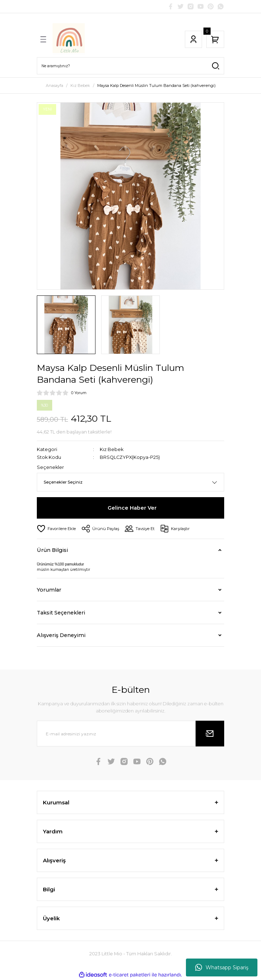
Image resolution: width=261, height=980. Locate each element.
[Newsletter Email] (130, 734)
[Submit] (210, 734)
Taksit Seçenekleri (61, 613)
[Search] (130, 66)
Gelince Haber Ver (132, 508)
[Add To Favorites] (56, 529)
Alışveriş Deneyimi (61, 635)
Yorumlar (49, 590)
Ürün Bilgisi (52, 550)
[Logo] (69, 39)
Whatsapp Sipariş (222, 967)
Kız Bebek (112, 449)
